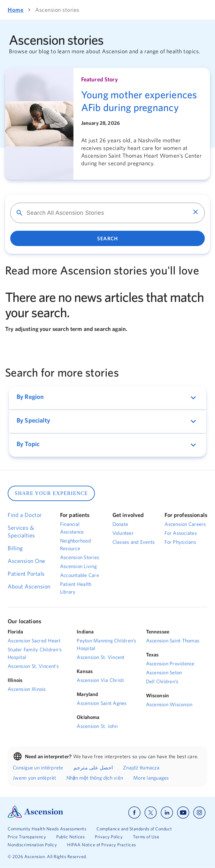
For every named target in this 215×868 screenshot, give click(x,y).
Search (108, 238)
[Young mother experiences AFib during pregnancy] (142, 101)
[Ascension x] (151, 813)
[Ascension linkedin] (167, 813)
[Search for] (103, 213)
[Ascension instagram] (199, 813)
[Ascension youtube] (183, 813)
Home (16, 10)
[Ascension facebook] (134, 813)
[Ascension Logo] (35, 816)
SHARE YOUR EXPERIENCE (51, 493)
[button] (107, 398)
